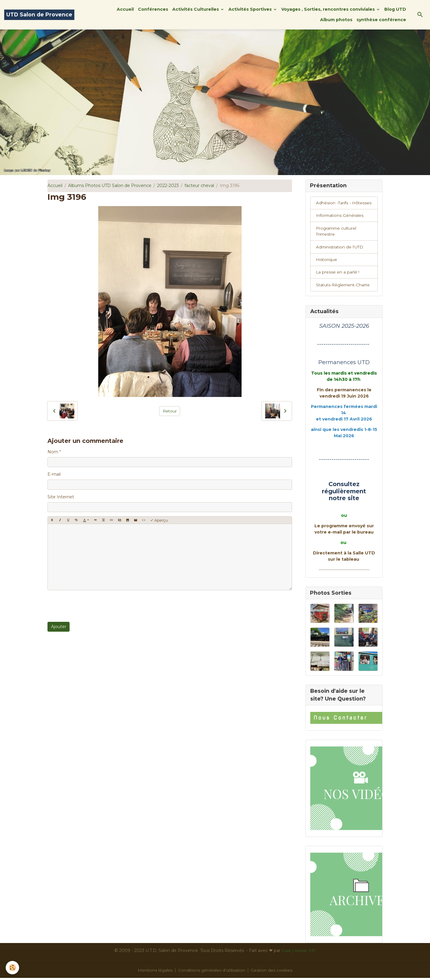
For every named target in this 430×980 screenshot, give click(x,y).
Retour (170, 411)
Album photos (336, 20)
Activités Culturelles (196, 9)
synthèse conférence (381, 20)
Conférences (153, 9)
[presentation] (93, 606)
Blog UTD (395, 9)
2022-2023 (168, 186)
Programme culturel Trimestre (337, 232)
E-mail (54, 474)
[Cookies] (13, 968)
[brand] (39, 15)
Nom (53, 452)
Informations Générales (340, 216)
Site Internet (61, 497)
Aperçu (159, 520)
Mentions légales (155, 972)
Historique (327, 261)
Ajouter (59, 627)
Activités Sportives (251, 9)
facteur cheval (199, 186)
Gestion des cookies (273, 972)
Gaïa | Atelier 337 (299, 953)
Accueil (125, 9)
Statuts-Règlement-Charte (344, 286)
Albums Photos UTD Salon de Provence (110, 186)
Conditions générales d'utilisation (212, 972)
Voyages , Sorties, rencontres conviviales (329, 9)
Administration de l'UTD (340, 248)
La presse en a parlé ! (338, 273)
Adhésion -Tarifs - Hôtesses (344, 203)
